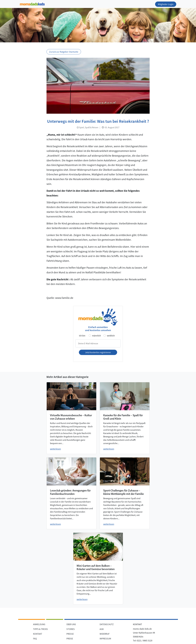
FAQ (35, 639)
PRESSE (70, 634)
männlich (96, 336)
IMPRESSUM (105, 639)
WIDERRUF (105, 634)
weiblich (111, 336)
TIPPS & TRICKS (40, 629)
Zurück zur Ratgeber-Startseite (64, 52)
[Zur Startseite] (32, 4)
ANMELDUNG (39, 624)
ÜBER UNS (71, 624)
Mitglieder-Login (166, 4)
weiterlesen (55, 449)
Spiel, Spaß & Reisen (88, 127)
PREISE (70, 639)
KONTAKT (38, 634)
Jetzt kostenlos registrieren (98, 352)
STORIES (71, 629)
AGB (102, 629)
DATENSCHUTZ (107, 624)
